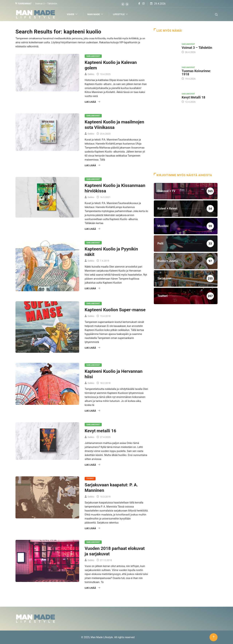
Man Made (96, 14)
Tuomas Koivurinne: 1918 (196, 73)
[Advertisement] (186, 144)
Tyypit (90, 479)
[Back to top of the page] (214, 637)
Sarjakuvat (93, 56)
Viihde (73, 14)
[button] (123, 4)
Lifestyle (121, 14)
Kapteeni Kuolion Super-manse (115, 310)
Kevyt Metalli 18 (193, 97)
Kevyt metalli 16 (100, 431)
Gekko (91, 74)
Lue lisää (92, 102)
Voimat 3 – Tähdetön (46, 4)
